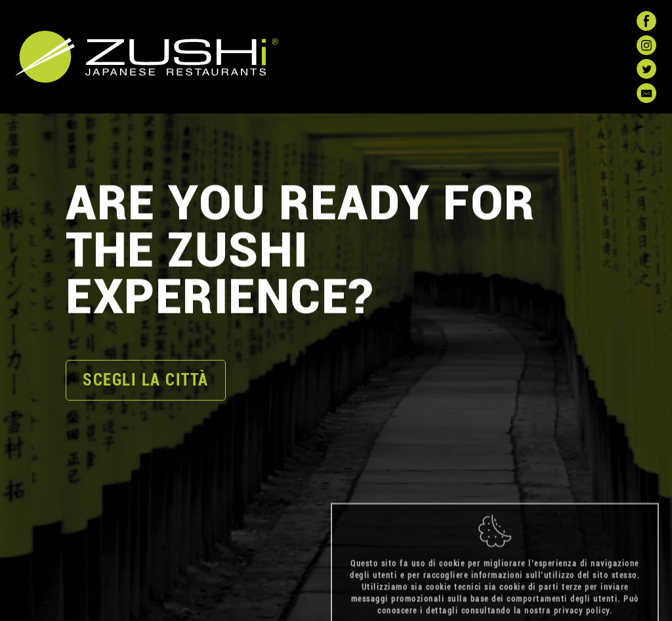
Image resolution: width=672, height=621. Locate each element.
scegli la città (146, 381)
